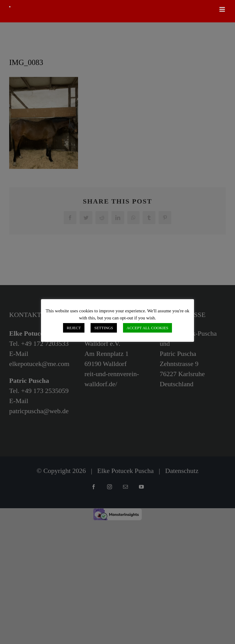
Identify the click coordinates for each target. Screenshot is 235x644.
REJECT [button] (74, 328)
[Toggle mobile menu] (223, 9)
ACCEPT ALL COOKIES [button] (148, 328)
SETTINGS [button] (104, 328)
